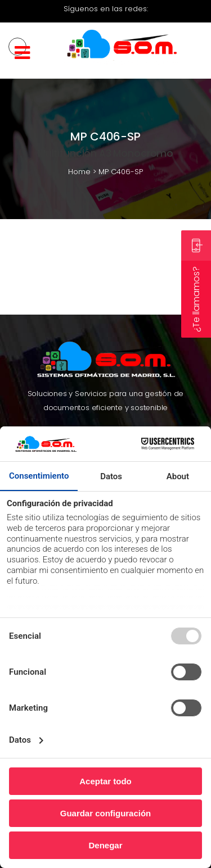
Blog (124, 410)
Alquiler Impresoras (58, 374)
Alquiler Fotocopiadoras (141, 374)
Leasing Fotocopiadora (150, 388)
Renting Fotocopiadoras (142, 360)
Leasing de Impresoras (61, 388)
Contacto (154, 410)
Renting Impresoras (57, 360)
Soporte (96, 410)
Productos (57, 410)
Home (79, 172)
